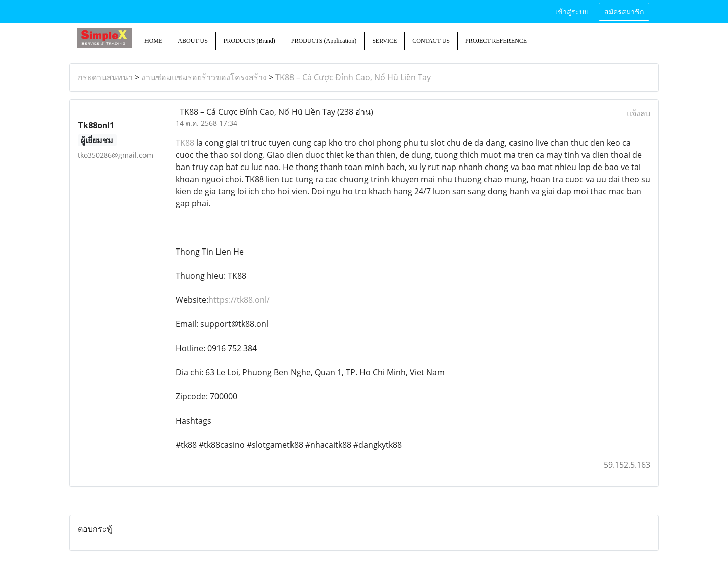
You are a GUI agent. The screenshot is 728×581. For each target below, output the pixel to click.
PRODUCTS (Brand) (249, 41)
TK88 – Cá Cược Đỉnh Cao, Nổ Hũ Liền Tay (353, 77)
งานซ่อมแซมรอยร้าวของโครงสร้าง (204, 77)
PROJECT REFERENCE (496, 41)
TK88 (185, 143)
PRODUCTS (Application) (324, 41)
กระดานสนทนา (105, 77)
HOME (153, 41)
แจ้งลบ (639, 113)
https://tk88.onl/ (239, 300)
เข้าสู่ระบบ (572, 12)
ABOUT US (193, 41)
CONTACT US (431, 41)
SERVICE (384, 41)
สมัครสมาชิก (624, 12)
